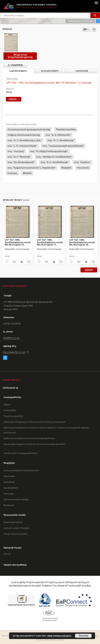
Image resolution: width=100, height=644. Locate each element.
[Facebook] (5, 358)
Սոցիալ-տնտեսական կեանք (24, 135)
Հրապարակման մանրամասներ (21, 470)
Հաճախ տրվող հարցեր (17, 528)
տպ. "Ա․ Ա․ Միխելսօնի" (58, 135)
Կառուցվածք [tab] (82, 71)
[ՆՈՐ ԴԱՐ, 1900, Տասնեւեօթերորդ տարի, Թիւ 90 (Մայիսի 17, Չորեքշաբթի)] (50, 222)
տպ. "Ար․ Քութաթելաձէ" (21, 162)
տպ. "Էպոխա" (82, 162)
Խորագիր (9, 494)
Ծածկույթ (9, 505)
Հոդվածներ (10, 410)
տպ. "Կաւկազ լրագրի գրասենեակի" (63, 146)
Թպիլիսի (66, 168)
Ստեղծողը (9, 482)
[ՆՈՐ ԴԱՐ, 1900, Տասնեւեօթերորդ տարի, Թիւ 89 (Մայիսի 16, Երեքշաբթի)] (82, 222)
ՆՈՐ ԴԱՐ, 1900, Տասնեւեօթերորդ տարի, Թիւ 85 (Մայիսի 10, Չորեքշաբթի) (18, 242)
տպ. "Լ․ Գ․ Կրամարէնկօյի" (22, 146)
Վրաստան (83, 168)
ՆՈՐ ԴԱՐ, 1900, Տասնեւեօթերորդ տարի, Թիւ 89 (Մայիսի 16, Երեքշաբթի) (82, 242)
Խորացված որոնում (80, 21)
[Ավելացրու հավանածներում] (94, 29)
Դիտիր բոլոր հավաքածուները (20, 453)
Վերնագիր (9, 476)
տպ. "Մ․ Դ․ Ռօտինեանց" (61, 140)
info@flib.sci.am (11, 338)
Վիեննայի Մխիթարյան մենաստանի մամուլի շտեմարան (34, 422)
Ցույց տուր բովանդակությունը (20, 56)
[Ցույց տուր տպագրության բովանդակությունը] (21, 262)
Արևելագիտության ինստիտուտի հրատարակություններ (34, 444)
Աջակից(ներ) (10, 488)
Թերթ (9, 92)
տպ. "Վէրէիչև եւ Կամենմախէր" (54, 157)
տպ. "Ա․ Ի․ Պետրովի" (19, 157)
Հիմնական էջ (10, 388)
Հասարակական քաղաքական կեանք (29, 129)
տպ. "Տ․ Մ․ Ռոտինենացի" (55, 162)
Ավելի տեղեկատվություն (59, 636)
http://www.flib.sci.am (14, 352)
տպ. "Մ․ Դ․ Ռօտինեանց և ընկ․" (25, 140)
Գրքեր (7, 404)
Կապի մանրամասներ (16, 534)
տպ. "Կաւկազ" (16, 151)
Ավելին (89, 270)
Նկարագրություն (13, 522)
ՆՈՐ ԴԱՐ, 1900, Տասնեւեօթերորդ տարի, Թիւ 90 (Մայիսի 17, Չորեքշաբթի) (50, 242)
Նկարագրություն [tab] (18, 71)
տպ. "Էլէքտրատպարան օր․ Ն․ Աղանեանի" (32, 168)
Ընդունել (83, 636)
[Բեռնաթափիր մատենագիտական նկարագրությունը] (14, 262)
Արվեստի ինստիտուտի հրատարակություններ (29, 438)
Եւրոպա (12, 173)
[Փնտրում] (95, 15)
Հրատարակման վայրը (16, 499)
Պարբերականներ (66, 129)
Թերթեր (27, 173)
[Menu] (96, 3)
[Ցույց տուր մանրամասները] (28, 262)
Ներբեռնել (14, 65)
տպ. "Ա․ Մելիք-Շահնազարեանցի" (49, 151)
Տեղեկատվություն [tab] (50, 71)
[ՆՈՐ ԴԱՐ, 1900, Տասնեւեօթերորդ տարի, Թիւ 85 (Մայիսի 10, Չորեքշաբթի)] (18, 222)
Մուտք (7, 554)
